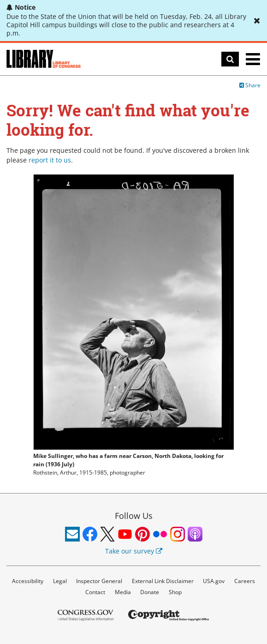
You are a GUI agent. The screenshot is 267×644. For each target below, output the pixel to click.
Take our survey (134, 551)
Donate (150, 592)
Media (123, 592)
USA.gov (214, 581)
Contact (95, 592)
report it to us (50, 160)
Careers (245, 581)
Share (250, 85)
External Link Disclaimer (163, 581)
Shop (175, 592)
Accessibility (28, 581)
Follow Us (134, 516)
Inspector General (99, 581)
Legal (60, 581)
